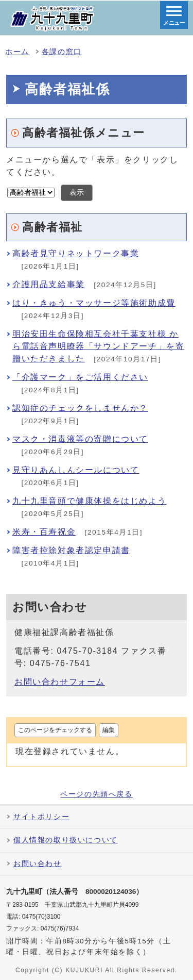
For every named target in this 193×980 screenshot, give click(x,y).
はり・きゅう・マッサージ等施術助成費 (94, 303)
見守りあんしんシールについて (76, 470)
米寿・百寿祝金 (44, 532)
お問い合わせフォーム (60, 682)
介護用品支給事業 (49, 284)
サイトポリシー (41, 817)
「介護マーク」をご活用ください (80, 377)
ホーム (17, 52)
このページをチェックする (55, 730)
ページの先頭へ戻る (96, 794)
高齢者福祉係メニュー (84, 133)
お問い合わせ (38, 864)
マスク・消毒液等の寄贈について (80, 439)
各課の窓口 (62, 52)
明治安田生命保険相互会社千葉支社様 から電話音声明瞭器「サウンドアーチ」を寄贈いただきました (98, 346)
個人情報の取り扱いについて (66, 840)
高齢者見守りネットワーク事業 (76, 253)
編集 (109, 730)
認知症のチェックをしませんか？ (80, 408)
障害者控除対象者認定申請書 (71, 550)
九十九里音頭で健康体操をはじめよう (89, 501)
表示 (77, 193)
